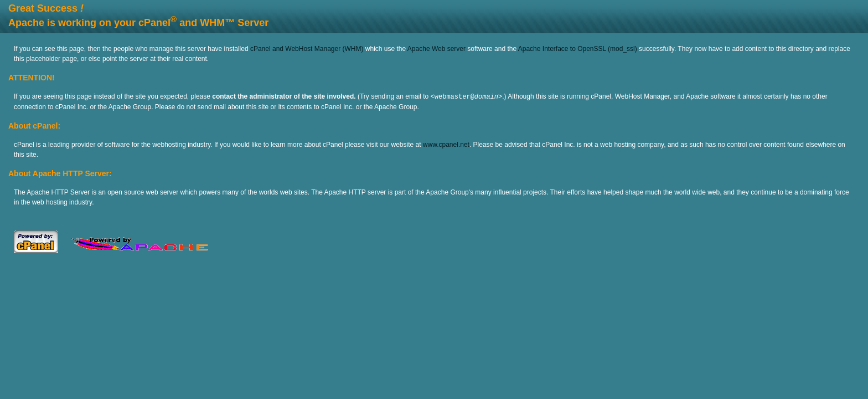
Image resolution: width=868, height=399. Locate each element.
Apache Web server (436, 49)
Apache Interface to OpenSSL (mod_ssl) (578, 49)
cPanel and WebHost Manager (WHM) (307, 49)
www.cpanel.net (446, 144)
